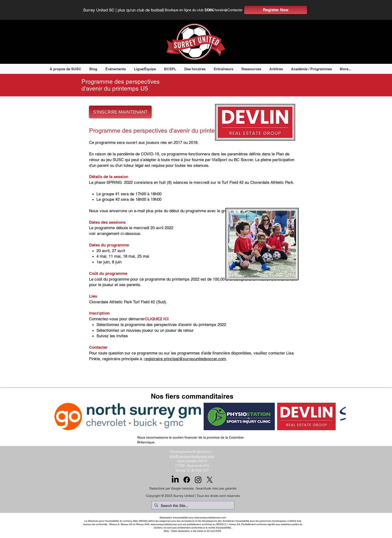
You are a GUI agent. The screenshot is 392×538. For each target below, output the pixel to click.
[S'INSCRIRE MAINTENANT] (120, 112)
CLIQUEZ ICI (157, 319)
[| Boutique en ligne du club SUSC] (189, 10)
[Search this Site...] (192, 506)
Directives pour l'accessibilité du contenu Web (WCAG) (118, 521)
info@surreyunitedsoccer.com (192, 456)
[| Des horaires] (216, 10)
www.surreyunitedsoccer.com (210, 518)
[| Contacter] (235, 10)
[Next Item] (338, 416)
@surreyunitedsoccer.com (202, 359)
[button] (66, 69)
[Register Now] (276, 10)
